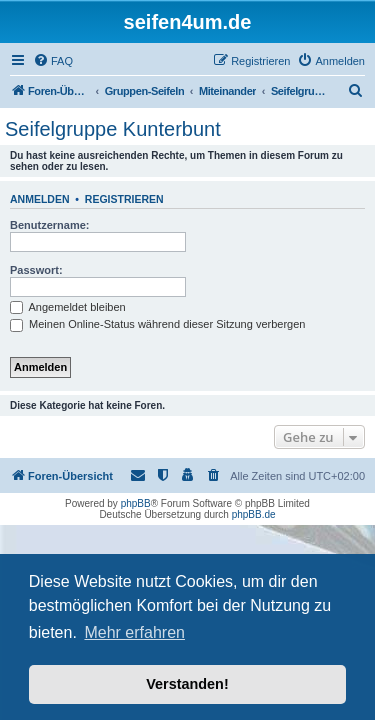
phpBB (136, 503)
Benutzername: (49, 225)
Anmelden (40, 199)
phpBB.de (254, 514)
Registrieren (124, 199)
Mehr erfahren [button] (134, 632)
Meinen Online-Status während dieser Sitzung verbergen (157, 324)
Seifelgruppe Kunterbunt (113, 129)
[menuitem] (53, 61)
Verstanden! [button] (187, 684)
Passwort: (36, 270)
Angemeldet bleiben (68, 307)
